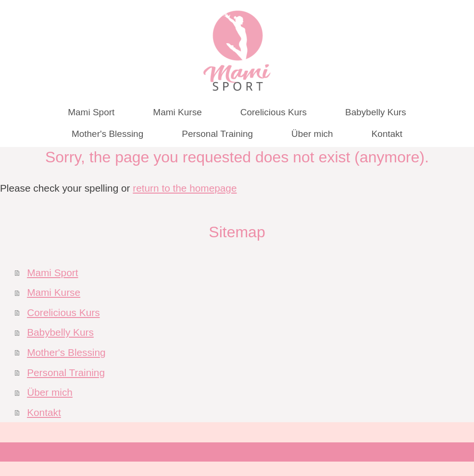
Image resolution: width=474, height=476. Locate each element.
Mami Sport (52, 273)
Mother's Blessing (66, 352)
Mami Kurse (54, 292)
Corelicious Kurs (63, 312)
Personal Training (66, 372)
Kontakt (44, 412)
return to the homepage (185, 188)
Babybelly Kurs (60, 332)
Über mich (50, 392)
